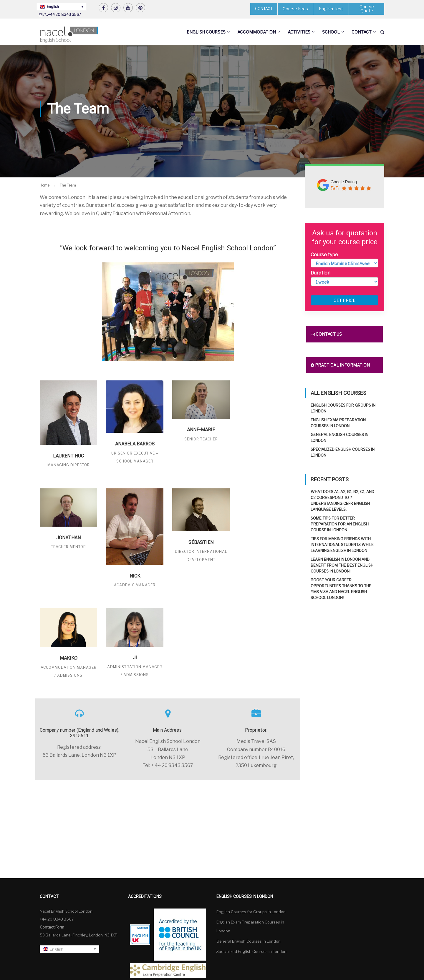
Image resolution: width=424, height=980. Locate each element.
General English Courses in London (249, 941)
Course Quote (367, 9)
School (331, 32)
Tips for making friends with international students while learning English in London (342, 545)
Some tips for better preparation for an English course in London (340, 524)
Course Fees (295, 9)
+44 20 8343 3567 (64, 15)
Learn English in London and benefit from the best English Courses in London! (342, 565)
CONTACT (264, 9)
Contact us (326, 334)
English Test (331, 9)
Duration (321, 273)
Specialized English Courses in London (251, 951)
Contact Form (52, 927)
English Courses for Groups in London (251, 912)
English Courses (206, 32)
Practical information (340, 365)
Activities (299, 32)
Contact (362, 32)
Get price (344, 300)
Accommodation (257, 32)
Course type (324, 255)
